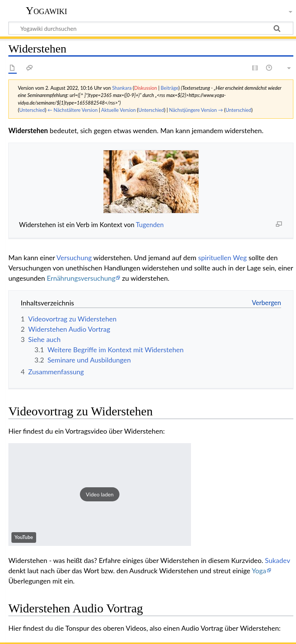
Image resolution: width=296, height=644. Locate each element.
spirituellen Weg (223, 258)
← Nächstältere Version (73, 110)
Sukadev (277, 560)
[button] (100, 495)
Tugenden (150, 225)
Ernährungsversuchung (81, 278)
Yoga (259, 571)
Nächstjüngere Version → (196, 110)
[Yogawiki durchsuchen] (151, 28)
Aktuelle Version (119, 110)
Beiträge (169, 88)
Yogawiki (47, 10)
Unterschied (32, 110)
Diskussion (145, 88)
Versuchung (74, 258)
